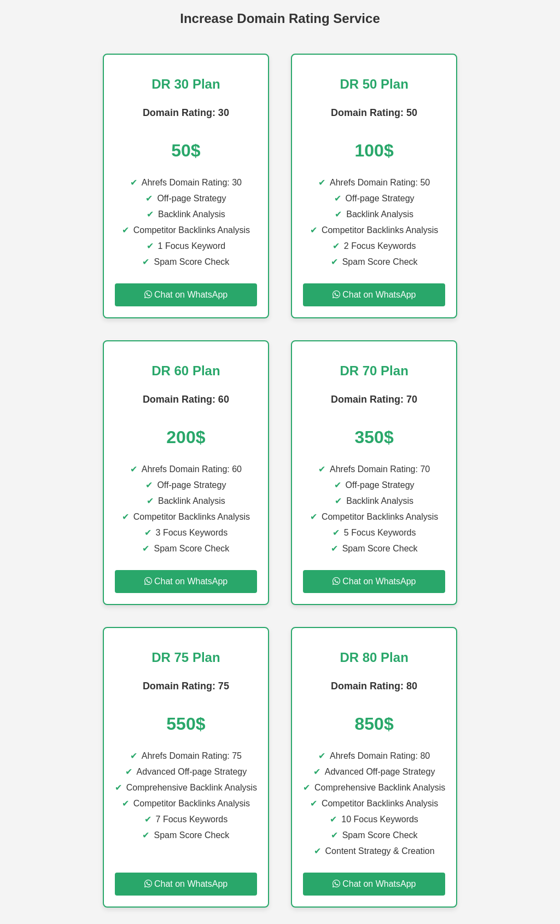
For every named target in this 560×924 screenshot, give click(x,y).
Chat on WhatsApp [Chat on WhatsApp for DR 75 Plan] (186, 884)
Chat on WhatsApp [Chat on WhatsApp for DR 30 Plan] (186, 295)
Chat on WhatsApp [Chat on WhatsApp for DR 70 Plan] (374, 581)
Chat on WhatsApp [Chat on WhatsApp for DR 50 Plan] (374, 295)
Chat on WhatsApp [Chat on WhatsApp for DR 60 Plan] (186, 581)
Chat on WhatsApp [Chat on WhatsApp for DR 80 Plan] (374, 884)
